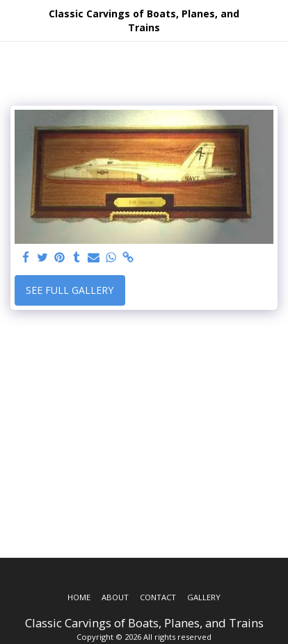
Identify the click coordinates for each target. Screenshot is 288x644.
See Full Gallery (70, 290)
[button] (15, 20)
